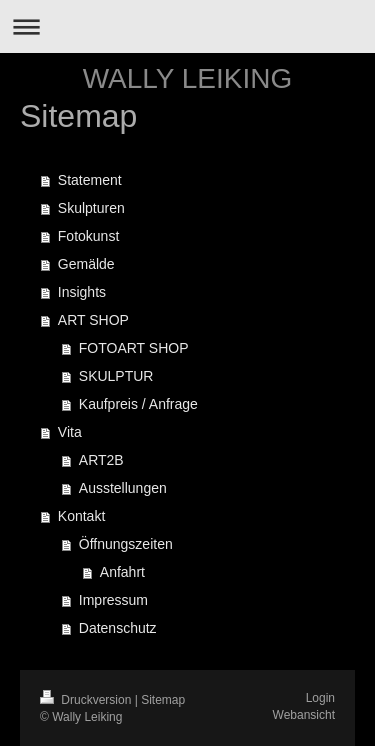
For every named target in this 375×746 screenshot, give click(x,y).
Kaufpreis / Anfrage (138, 404)
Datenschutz (118, 628)
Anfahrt (122, 572)
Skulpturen (91, 208)
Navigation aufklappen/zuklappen (187, 26)
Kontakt (81, 516)
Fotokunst (88, 236)
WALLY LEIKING (188, 78)
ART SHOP (93, 320)
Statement (90, 180)
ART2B (101, 460)
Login (320, 698)
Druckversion (87, 700)
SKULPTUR (116, 376)
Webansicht (304, 715)
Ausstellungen (123, 488)
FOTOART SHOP (134, 348)
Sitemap (163, 700)
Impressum (113, 600)
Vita (70, 432)
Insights (82, 292)
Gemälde (86, 264)
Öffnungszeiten (126, 544)
